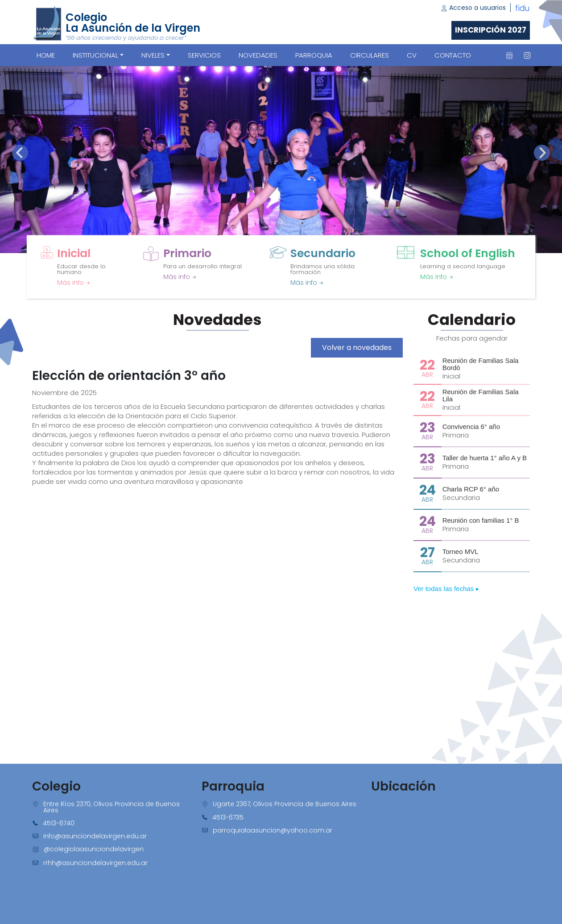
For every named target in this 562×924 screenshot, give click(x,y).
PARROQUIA (314, 55)
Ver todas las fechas (446, 589)
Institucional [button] (95, 55)
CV (412, 55)
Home (46, 55)
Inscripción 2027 (491, 30)
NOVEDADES (258, 55)
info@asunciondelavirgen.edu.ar (95, 836)
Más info (74, 283)
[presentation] (20, 153)
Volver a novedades (357, 348)
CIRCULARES (370, 55)
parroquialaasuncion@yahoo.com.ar (273, 830)
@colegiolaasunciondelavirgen (94, 849)
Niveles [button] (153, 55)
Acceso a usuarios (473, 8)
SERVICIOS (204, 55)
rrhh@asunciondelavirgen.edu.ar (95, 863)
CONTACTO (453, 55)
